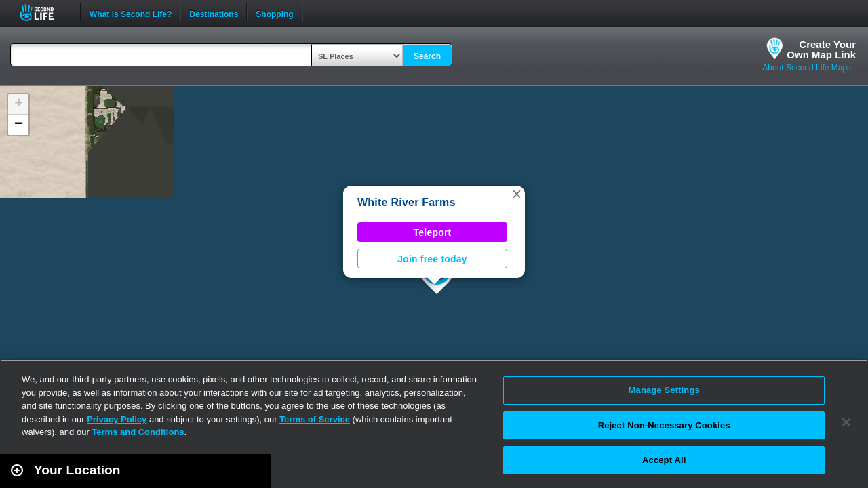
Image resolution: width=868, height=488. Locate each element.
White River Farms (407, 202)
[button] (517, 194)
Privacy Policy (117, 419)
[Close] (846, 422)
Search (427, 56)
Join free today (432, 259)
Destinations (214, 13)
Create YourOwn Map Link (821, 49)
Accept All (664, 460)
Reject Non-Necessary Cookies (664, 425)
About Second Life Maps (807, 68)
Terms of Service (315, 419)
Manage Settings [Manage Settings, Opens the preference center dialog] (664, 390)
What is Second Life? (131, 13)
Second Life (44, 13)
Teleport (433, 232)
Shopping (274, 13)
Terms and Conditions (138, 432)
